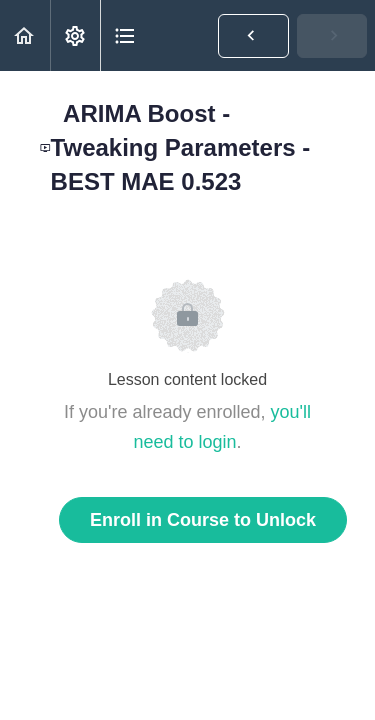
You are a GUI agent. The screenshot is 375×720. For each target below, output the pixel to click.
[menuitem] (75, 35)
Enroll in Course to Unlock (203, 520)
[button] (25, 35)
